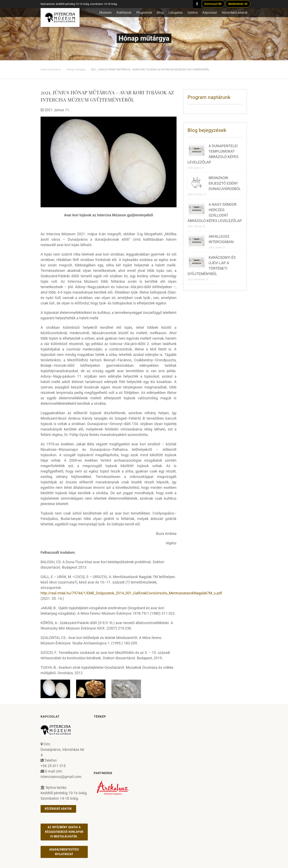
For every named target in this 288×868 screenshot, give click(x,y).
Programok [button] (144, 13)
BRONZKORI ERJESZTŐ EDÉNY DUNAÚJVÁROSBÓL (225, 183)
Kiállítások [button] (124, 13)
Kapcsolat (210, 13)
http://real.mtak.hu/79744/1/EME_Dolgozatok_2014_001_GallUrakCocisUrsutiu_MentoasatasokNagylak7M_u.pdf (131, 593)
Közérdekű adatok (58, 809)
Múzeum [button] (105, 13)
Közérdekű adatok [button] (235, 13)
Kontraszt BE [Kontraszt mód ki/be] (213, 4)
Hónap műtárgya (76, 69)
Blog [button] (160, 13)
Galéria (193, 13)
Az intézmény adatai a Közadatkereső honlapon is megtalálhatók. (64, 832)
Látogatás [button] (175, 13)
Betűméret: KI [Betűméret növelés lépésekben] (238, 4)
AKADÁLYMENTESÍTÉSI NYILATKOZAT (64, 852)
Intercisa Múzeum (51, 69)
